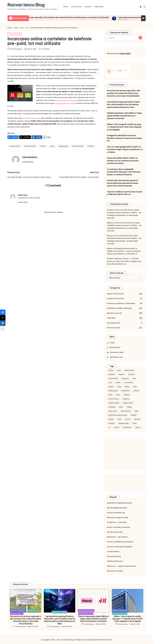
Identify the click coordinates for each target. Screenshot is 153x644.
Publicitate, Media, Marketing (119, 308)
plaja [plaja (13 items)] (136, 411)
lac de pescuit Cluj (115, 532)
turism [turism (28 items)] (135, 423)
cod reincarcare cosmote (67, 100)
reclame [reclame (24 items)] (111, 419)
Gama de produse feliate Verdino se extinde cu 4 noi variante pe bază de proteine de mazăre (123, 161)
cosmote (43, 146)
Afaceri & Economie (115, 294)
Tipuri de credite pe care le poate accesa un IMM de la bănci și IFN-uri (125, 193)
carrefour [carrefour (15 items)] (131, 374)
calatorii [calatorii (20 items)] (121, 374)
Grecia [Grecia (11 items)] (127, 387)
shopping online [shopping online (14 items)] (124, 423)
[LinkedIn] (37, 137)
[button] (28, 162)
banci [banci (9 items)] (119, 370)
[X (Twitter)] (25, 137)
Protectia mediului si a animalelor (121, 303)
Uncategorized (113, 323)
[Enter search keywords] (125, 38)
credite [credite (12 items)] (118, 382)
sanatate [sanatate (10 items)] (137, 419)
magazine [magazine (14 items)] (126, 399)
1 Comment (44, 49)
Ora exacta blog (114, 556)
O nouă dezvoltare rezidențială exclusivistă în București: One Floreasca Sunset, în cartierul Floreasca (124, 172)
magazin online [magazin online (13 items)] (128, 403)
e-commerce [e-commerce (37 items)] (129, 382)
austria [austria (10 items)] (111, 370)
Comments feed (117, 352)
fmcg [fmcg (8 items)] (119, 387)
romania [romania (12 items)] (128, 419)
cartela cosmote (15, 146)
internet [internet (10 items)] (136, 391)
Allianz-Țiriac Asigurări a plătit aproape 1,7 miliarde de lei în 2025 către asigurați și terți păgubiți (124, 127)
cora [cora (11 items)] (110, 382)
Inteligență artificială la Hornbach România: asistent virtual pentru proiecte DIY (124, 138)
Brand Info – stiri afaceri (117, 537)
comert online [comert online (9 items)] (113, 378)
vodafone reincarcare (32, 118)
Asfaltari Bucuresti (115, 561)
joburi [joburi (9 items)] (110, 395)
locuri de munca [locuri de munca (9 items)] (114, 399)
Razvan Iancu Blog (26, 5)
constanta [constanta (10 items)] (125, 378)
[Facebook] (13, 137)
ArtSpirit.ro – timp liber (117, 522)
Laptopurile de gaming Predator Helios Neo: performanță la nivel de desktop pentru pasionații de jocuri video (123, 105)
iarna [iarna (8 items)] (135, 387)
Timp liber (111, 318)
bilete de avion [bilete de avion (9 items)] (129, 370)
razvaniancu (30, 157)
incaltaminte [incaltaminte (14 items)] (125, 391)
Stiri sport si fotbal (115, 571)
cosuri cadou (125, 53)
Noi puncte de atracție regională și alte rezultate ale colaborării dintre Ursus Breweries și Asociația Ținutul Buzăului (73, 17)
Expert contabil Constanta (118, 527)
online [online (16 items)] (121, 407)
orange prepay (63, 146)
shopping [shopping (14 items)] (111, 423)
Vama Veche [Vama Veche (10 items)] (127, 427)
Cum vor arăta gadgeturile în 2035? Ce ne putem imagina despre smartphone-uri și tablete (125, 149)
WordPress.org (116, 357)
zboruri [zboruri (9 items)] (138, 427)
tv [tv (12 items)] (109, 427)
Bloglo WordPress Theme (101, 640)
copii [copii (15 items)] (134, 378)
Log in (112, 343)
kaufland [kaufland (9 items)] (127, 395)
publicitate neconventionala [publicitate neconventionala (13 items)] (118, 415)
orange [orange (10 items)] (129, 407)
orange (52, 146)
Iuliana (110, 248)
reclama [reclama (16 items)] (134, 415)
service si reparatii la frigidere (120, 547)
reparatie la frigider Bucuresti (119, 503)
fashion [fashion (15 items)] (111, 387)
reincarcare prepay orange (65, 103)
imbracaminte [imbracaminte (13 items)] (113, 391)
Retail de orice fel (15, 34)
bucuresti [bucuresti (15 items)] (112, 374)
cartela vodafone (30, 146)
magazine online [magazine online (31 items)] (114, 403)
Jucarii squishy (113, 551)
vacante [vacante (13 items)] (117, 427)
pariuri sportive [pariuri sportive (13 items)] (126, 411)
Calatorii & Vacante (115, 298)
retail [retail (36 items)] (119, 419)
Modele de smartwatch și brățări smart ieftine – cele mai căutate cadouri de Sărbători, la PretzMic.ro (124, 251)
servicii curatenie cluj (116, 513)
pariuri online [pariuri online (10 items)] (113, 411)
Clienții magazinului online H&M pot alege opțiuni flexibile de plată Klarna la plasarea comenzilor (124, 116)
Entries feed (115, 347)
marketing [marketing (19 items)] (112, 407)
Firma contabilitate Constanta (120, 542)
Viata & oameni (114, 328)
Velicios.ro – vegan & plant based (121, 566)
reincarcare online (78, 146)
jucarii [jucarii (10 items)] (118, 395)
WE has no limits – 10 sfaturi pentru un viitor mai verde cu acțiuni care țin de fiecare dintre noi (124, 261)
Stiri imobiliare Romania (117, 508)
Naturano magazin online (118, 517)
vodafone (91, 146)
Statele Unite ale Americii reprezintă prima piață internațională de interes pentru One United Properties (123, 183)
